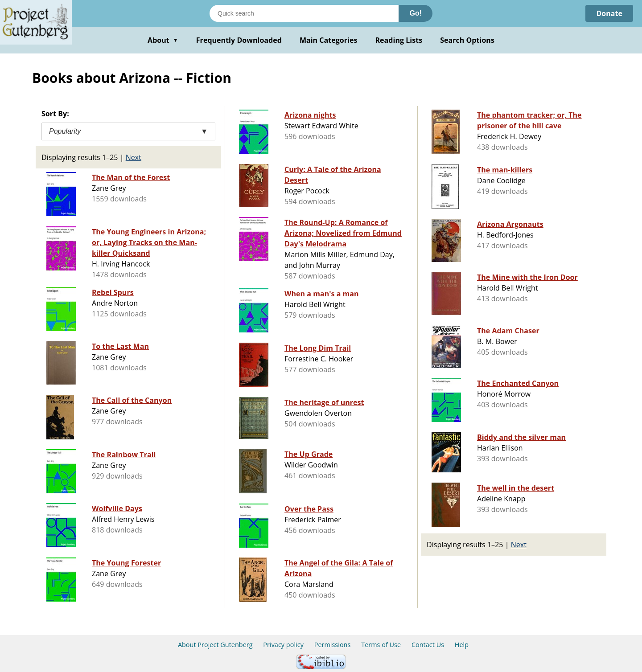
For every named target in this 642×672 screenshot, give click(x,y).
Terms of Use (381, 645)
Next (134, 157)
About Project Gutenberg (215, 645)
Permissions (333, 645)
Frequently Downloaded (239, 40)
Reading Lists (399, 40)
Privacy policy (283, 645)
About (163, 40)
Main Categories (329, 40)
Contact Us (428, 645)
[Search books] (304, 13)
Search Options (467, 40)
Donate (609, 13)
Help (462, 645)
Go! (416, 13)
